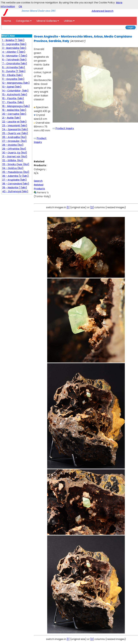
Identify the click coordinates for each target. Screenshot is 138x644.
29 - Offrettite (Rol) (14, 149)
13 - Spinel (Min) (12, 87)
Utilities (69, 21)
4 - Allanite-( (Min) (14, 52)
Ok (20, 6)
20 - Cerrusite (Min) (14, 114)
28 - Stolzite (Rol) (13, 145)
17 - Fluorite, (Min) (13, 102)
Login (131, 27)
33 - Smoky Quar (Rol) (16, 164)
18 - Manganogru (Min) (16, 106)
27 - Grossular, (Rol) (14, 141)
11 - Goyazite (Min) (13, 79)
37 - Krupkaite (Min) (14, 180)
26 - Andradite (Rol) (14, 137)
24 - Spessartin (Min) (15, 129)
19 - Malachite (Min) (14, 110)
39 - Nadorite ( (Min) (15, 188)
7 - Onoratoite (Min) (15, 64)
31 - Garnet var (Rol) (15, 157)
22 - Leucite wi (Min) (14, 122)
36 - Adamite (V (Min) (15, 176)
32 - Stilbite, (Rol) (13, 160)
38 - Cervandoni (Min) (16, 184)
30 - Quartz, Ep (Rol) (15, 153)
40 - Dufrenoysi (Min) (15, 191)
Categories (24, 21)
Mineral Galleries (48, 21)
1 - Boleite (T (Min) (13, 40)
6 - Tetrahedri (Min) (14, 60)
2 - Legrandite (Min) (14, 44)
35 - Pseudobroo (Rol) (16, 172)
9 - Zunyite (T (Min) (14, 71)
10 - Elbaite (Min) (12, 75)
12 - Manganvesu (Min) (16, 83)
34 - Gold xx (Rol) (13, 168)
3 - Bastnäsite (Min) (14, 48)
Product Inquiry (65, 128)
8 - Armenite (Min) (14, 67)
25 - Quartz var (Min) (15, 133)
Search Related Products (39, 185)
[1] (68, 207)
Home (7, 21)
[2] (92, 207)
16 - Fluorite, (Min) (13, 98)
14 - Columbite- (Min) (15, 91)
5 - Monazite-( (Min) (15, 56)
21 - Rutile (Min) (11, 118)
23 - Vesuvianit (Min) (15, 126)
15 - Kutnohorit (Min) (15, 95)
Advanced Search (102, 11)
